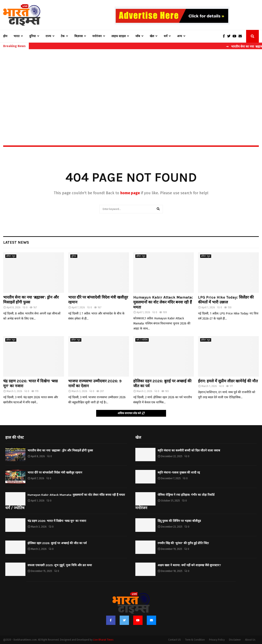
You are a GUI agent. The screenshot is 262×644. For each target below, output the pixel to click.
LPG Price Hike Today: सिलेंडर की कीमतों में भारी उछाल (226, 300)
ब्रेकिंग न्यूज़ (11, 256)
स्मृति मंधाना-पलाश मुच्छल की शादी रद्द (179, 473)
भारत (17, 36)
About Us (250, 640)
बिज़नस (78, 36)
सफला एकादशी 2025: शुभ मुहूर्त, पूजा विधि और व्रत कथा (60, 565)
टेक (63, 36)
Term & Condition (195, 640)
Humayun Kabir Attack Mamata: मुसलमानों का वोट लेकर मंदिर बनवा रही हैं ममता (163, 302)
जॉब (138, 36)
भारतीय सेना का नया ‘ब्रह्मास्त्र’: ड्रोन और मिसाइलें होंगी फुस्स (60, 451)
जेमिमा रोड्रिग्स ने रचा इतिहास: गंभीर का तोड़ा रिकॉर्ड (186, 495)
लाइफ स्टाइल (119, 36)
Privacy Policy (217, 640)
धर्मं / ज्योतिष (142, 340)
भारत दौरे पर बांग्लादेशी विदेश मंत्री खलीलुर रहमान (55, 473)
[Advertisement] (131, 88)
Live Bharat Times (103, 640)
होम (5, 36)
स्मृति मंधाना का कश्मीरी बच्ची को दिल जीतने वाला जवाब (189, 451)
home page (130, 193)
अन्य (180, 36)
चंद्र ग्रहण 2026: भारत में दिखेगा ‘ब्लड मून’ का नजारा (57, 521)
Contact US (175, 640)
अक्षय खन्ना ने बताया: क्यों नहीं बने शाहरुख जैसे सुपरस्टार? (189, 565)
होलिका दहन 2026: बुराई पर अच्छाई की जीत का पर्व (57, 543)
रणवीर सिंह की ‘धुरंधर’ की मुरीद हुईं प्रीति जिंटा (183, 543)
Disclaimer (235, 640)
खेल (152, 36)
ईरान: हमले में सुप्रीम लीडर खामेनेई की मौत (228, 381)
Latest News (16, 242)
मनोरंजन (97, 36)
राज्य (48, 36)
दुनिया (33, 36)
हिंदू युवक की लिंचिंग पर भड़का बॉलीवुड (179, 521)
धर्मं (166, 36)
